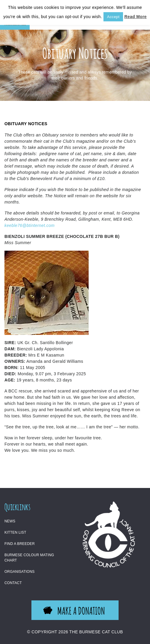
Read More (136, 17)
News (10, 521)
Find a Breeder (20, 544)
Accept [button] (113, 17)
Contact (13, 583)
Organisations (20, 572)
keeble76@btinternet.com (29, 225)
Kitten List (15, 532)
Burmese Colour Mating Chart (29, 558)
